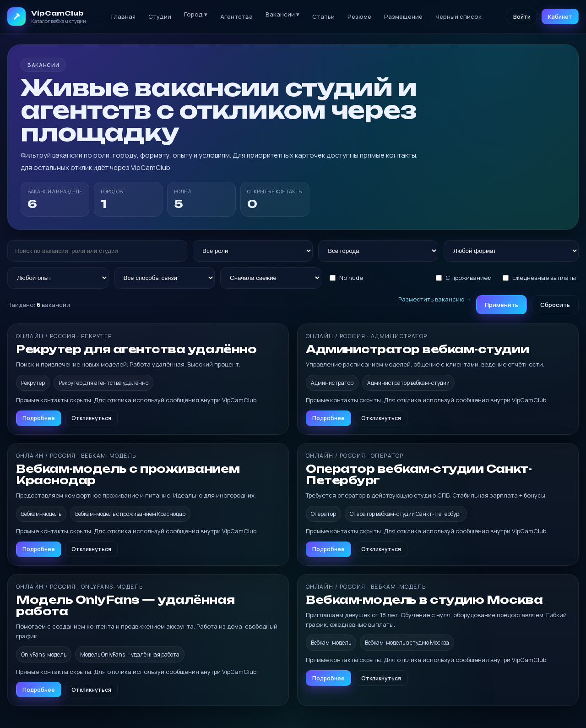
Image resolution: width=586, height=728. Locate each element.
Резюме (359, 16)
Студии (160, 16)
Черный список (458, 16)
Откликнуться (91, 418)
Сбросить (555, 305)
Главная (123, 16)
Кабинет (560, 17)
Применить (502, 305)
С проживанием (464, 278)
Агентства (236, 16)
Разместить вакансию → (435, 299)
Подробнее (39, 418)
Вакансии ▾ (282, 14)
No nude (346, 278)
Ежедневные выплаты (539, 278)
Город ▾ (196, 14)
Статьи (323, 16)
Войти (522, 17)
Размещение (403, 16)
